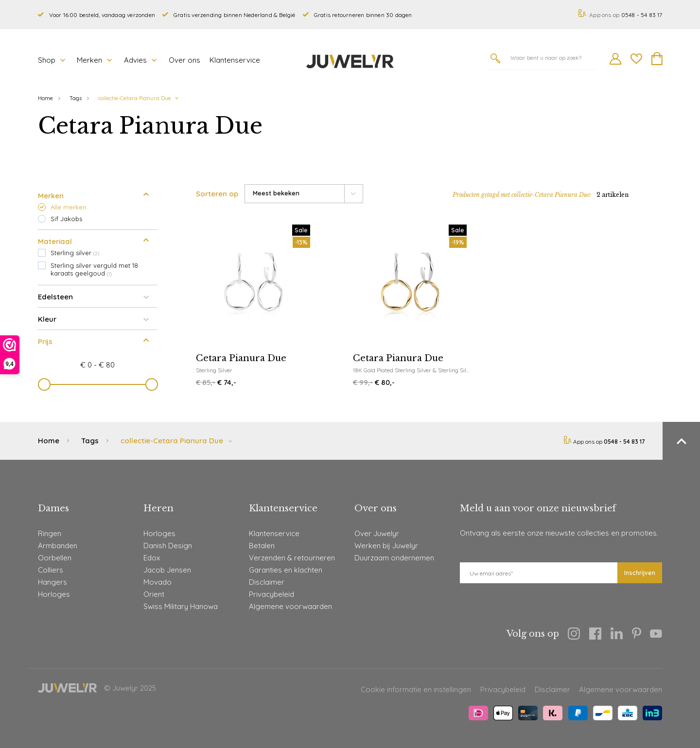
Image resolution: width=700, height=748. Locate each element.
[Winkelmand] (657, 62)
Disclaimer (267, 582)
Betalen (262, 546)
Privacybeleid (271, 594)
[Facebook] (595, 635)
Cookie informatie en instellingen (416, 689)
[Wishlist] (636, 60)
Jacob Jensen (167, 570)
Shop (52, 60)
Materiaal (98, 238)
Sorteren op (217, 194)
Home (45, 98)
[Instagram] (574, 635)
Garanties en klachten (286, 570)
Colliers (51, 570)
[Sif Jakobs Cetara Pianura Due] (255, 306)
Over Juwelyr (377, 533)
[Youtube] (656, 635)
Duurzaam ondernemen (394, 558)
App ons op (620, 15)
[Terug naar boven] (681, 441)
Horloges (54, 594)
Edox (152, 558)
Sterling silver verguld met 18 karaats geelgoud (94, 269)
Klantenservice (235, 60)
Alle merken (69, 207)
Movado (157, 582)
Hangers (52, 582)
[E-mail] (539, 573)
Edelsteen (98, 294)
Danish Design (168, 546)
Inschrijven (640, 573)
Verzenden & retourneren (292, 558)
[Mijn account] (615, 62)
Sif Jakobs (66, 219)
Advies (140, 60)
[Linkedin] (617, 635)
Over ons (184, 60)
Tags (76, 98)
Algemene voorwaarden (290, 606)
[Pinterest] (637, 635)
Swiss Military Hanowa (181, 606)
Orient (154, 594)
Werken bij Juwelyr (386, 546)
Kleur (98, 316)
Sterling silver (75, 253)
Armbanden (58, 546)
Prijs (98, 338)
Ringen (50, 533)
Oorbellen (55, 558)
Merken (94, 60)
